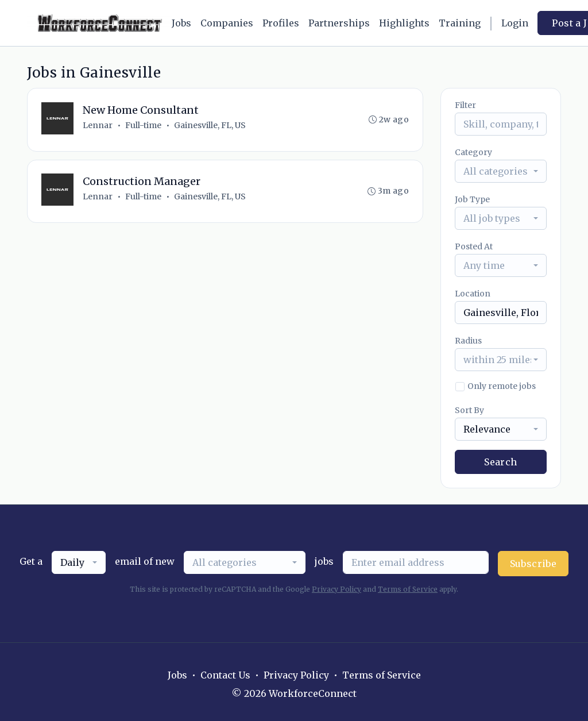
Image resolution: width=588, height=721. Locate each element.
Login (515, 23)
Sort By (469, 410)
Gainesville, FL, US (210, 125)
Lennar (98, 125)
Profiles (281, 23)
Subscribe (533, 564)
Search (500, 462)
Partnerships (339, 23)
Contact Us (225, 675)
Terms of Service (408, 589)
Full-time (143, 125)
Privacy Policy (336, 589)
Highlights (404, 23)
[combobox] (501, 171)
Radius (468, 341)
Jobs (181, 23)
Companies (227, 23)
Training (460, 23)
